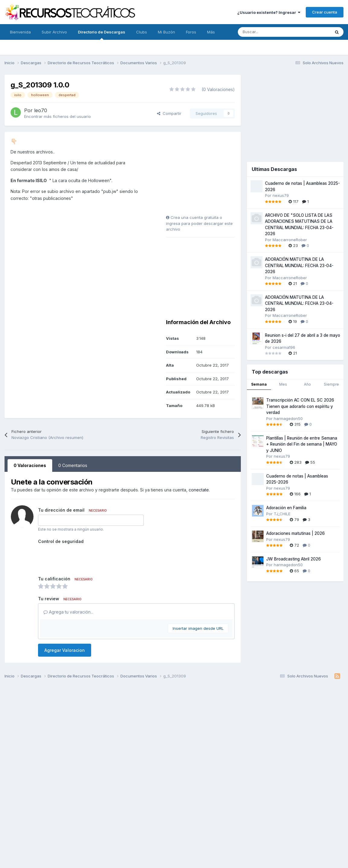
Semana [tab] (259, 384)
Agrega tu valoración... (68, 612)
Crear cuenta (325, 12)
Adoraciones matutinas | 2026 (295, 533)
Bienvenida (20, 32)
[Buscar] (271, 32)
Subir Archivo (54, 32)
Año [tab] (307, 384)
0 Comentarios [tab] (73, 465)
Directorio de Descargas (102, 35)
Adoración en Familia (286, 508)
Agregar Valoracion (65, 650)
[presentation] (84, 558)
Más (211, 32)
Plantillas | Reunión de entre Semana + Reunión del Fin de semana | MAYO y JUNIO (302, 444)
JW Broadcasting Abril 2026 (294, 559)
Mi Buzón (166, 32)
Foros (191, 32)
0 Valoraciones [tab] (30, 465)
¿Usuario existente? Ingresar (269, 12)
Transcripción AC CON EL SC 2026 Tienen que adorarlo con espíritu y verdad (300, 406)
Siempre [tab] (331, 384)
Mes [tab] (283, 384)
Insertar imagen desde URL (198, 628)
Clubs (142, 32)
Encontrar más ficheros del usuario (57, 116)
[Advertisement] (204, 175)
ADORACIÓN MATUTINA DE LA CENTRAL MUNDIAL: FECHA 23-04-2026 (299, 265)
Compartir (169, 113)
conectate (199, 490)
